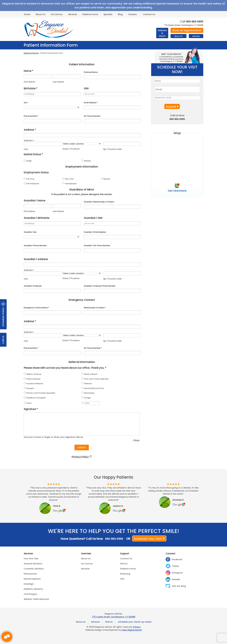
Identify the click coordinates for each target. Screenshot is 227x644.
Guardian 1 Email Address (95, 232)
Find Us (124, 564)
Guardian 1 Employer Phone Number (100, 286)
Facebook (177, 559)
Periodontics (30, 574)
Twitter (175, 566)
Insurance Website (33, 384)
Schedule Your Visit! (148, 539)
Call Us (3, 340)
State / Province (71, 149)
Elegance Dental (31, 53)
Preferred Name (91, 72)
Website (87, 384)
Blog (120, 14)
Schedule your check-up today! (135, 622)
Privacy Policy (80, 457)
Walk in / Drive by (33, 374)
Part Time (68, 179)
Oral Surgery (30, 594)
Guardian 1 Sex (30, 232)
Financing (125, 574)
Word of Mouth (90, 374)
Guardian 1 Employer (33, 286)
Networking (88, 393)
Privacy (137, 627)
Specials (108, 14)
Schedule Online (3, 314)
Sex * (26, 103)
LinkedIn (176, 579)
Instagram (177, 573)
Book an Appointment (187, 30)
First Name (29, 82)
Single (28, 161)
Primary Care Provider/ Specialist (40, 393)
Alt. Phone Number (92, 116)
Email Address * (91, 103)
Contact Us (149, 14)
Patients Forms (90, 14)
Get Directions (177, 191)
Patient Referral (32, 379)
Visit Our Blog (179, 586)
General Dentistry (33, 564)
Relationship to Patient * (95, 308)
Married (86, 161)
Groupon (29, 388)
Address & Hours (162, 33)
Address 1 (29, 140)
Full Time (29, 179)
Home (27, 14)
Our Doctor (57, 14)
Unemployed (69, 184)
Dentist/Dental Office (93, 388)
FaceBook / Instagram (35, 398)
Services (73, 14)
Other (28, 403)
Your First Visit (31, 559)
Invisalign (29, 584)
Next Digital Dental (132, 630)
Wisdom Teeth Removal (36, 599)
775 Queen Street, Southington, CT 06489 (184, 25)
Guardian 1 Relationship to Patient (99, 202)
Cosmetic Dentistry (34, 569)
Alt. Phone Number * (93, 348)
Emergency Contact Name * (36, 308)
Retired (105, 179)
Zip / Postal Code (112, 149)
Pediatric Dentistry (33, 589)
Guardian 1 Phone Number (35, 246)
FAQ (122, 579)
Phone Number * (31, 116)
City (26, 149)
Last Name (58, 82)
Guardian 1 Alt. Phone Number (97, 246)
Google (86, 398)
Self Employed (31, 184)
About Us (40, 14)
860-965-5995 (195, 22)
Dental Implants (32, 579)
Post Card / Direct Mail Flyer (95, 379)
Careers (132, 14)
